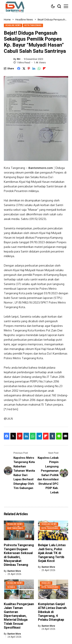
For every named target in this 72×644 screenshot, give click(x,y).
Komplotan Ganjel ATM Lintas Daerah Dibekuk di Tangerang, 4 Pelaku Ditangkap (52, 612)
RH (19, 59)
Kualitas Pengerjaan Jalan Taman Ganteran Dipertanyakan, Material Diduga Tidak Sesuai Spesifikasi (19, 616)
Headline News (24, 19)
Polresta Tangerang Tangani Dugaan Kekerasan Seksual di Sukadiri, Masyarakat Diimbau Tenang (19, 555)
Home (7, 19)
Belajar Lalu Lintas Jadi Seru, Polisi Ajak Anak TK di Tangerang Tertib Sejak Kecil (52, 553)
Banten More (14, 571)
